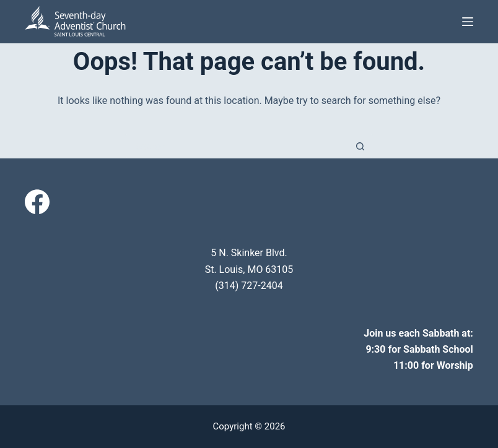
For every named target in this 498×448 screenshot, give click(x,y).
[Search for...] (237, 146)
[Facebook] (37, 202)
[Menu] (468, 22)
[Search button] (360, 146)
